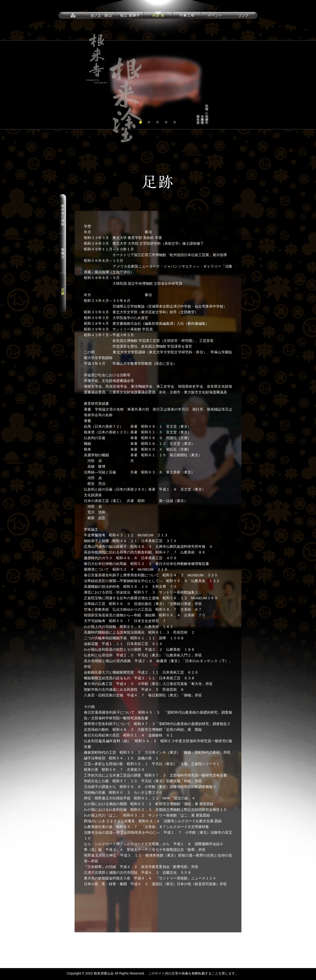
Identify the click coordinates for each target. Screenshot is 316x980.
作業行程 (187, 15)
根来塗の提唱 (63, 214)
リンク (243, 15)
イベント (215, 15)
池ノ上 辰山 (101, 15)
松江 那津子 (130, 15)
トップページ (73, 15)
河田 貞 (158, 15)
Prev (6, 85)
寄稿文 (63, 253)
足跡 (63, 293)
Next (310, 85)
